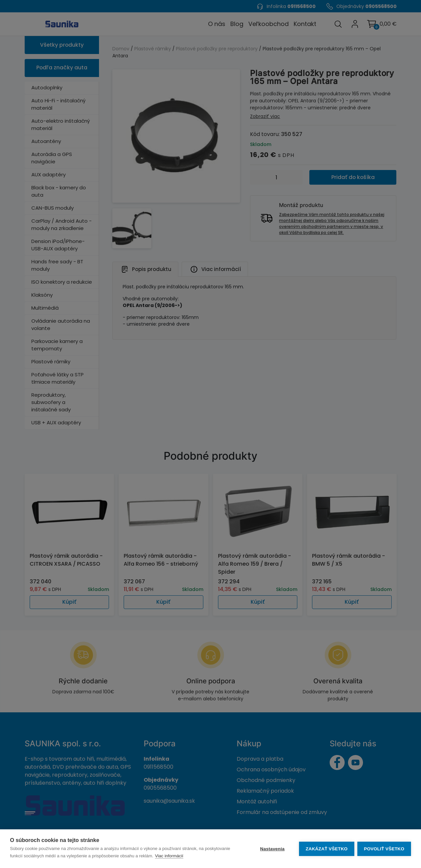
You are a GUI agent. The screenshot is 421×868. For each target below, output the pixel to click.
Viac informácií (169, 856)
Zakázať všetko (326, 849)
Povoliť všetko (384, 849)
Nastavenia (272, 849)
